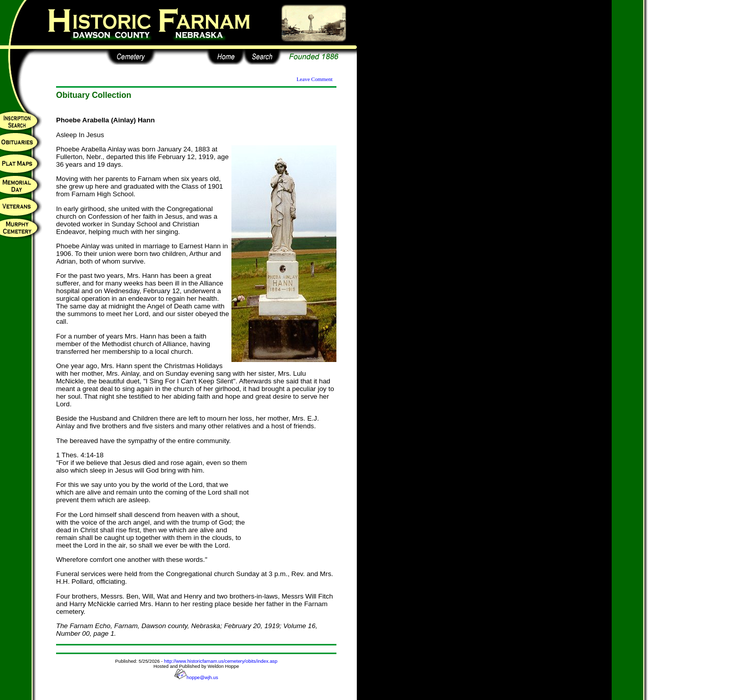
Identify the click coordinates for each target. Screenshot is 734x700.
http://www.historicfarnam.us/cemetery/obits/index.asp (221, 661)
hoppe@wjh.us (196, 678)
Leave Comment (315, 79)
